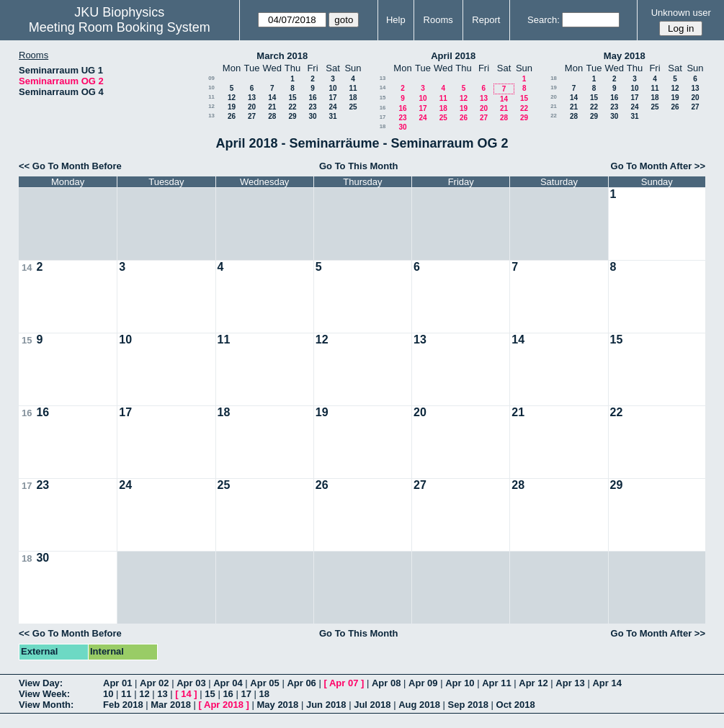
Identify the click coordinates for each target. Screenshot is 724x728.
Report (486, 20)
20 (252, 107)
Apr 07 (344, 683)
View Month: (46, 705)
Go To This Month (359, 166)
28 (272, 116)
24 (332, 107)
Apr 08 (386, 683)
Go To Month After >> (658, 166)
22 (292, 107)
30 (312, 116)
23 (312, 107)
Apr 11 (496, 683)
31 (332, 116)
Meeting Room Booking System (120, 27)
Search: (544, 20)
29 (292, 116)
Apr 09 (423, 683)
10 (211, 87)
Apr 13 (570, 683)
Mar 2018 (171, 705)
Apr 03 (191, 683)
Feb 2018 (123, 705)
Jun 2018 (326, 705)
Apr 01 (117, 683)
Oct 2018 (516, 705)
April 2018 (453, 56)
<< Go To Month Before (70, 166)
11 (353, 88)
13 (252, 98)
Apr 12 (533, 683)
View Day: (41, 683)
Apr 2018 (224, 705)
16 (312, 98)
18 (353, 98)
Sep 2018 (468, 705)
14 (272, 98)
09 (211, 78)
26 (232, 116)
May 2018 (625, 56)
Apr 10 (460, 683)
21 (272, 107)
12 (232, 98)
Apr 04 (228, 683)
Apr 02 (154, 683)
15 (292, 98)
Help (396, 20)
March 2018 (282, 56)
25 (353, 107)
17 (332, 98)
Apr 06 (301, 683)
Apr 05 (264, 683)
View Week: (44, 694)
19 (232, 107)
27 (252, 116)
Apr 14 (607, 683)
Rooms (438, 20)
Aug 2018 (419, 705)
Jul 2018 (372, 705)
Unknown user (681, 13)
